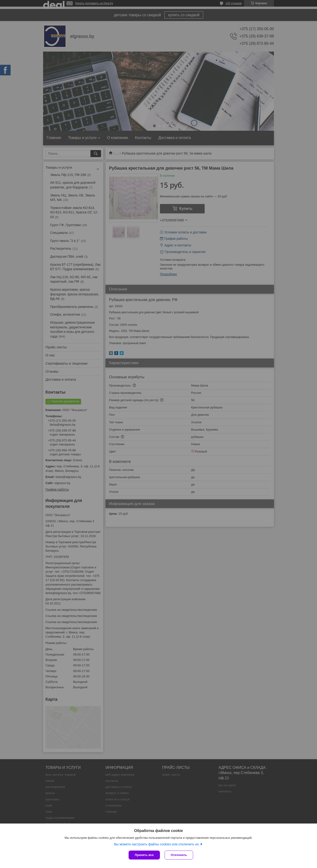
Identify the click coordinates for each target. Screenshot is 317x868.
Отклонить (179, 855)
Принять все (144, 855)
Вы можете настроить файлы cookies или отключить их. (157, 844)
